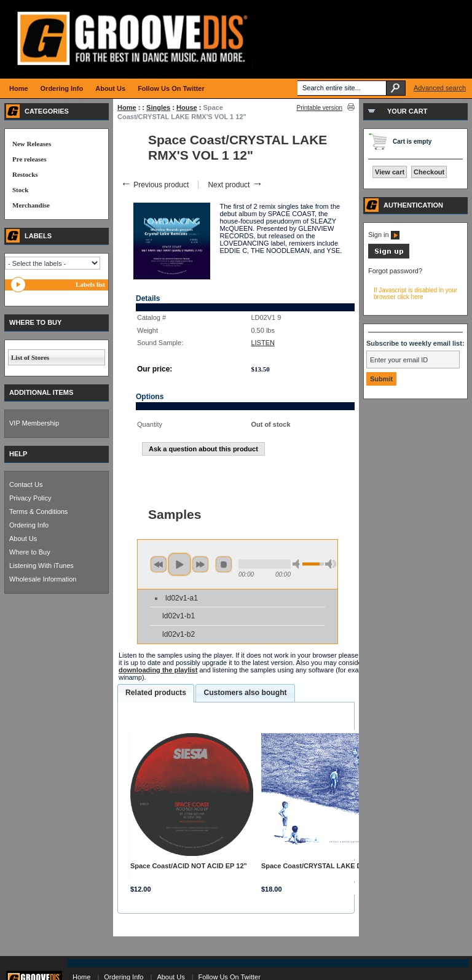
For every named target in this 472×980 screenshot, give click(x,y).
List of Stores (30, 357)
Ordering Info (29, 525)
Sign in (384, 235)
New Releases (32, 144)
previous (159, 564)
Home (127, 107)
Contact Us (26, 484)
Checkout (429, 172)
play (179, 564)
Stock (20, 190)
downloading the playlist (158, 670)
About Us (23, 539)
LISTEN (263, 343)
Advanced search (440, 88)
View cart (390, 172)
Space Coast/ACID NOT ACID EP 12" (189, 866)
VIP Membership (34, 423)
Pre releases (29, 159)
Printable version (320, 108)
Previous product (155, 185)
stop (224, 564)
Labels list (90, 284)
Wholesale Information (43, 579)
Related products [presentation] (156, 693)
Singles (158, 107)
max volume (331, 564)
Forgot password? (395, 271)
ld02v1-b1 (179, 616)
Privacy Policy (30, 498)
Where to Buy (30, 552)
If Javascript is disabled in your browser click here (415, 294)
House (187, 107)
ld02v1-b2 (179, 634)
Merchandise (31, 205)
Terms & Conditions (38, 511)
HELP (18, 454)
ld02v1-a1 (182, 598)
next (200, 564)
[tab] (156, 693)
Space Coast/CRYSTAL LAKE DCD (317, 866)
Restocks (25, 174)
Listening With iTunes (41, 566)
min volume (298, 564)
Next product (235, 185)
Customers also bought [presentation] (245, 693)
